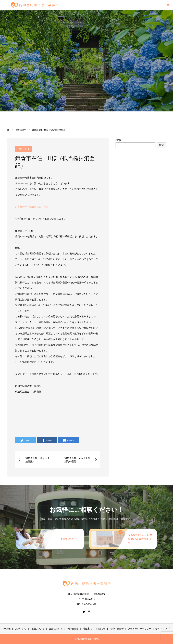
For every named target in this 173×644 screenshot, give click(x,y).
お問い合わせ (117, 629)
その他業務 (73, 629)
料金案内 (87, 629)
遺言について (56, 629)
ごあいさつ (20, 629)
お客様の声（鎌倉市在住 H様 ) (32, 207)
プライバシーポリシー (140, 629)
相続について (38, 629)
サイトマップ (162, 629)
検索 (118, 140)
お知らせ (101, 629)
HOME (7, 629)
